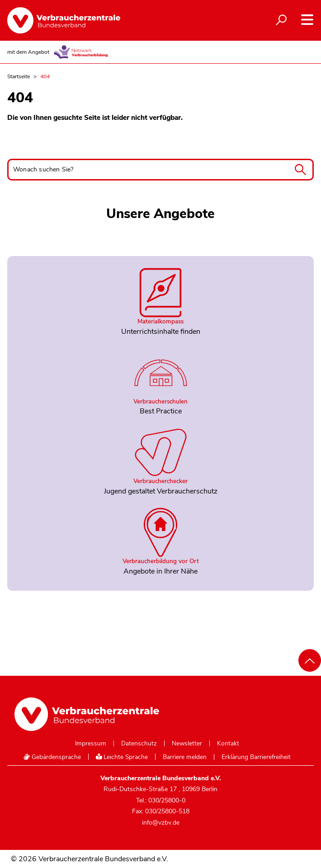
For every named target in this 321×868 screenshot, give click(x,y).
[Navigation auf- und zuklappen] (307, 20)
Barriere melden (185, 757)
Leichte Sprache (122, 757)
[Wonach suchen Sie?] (160, 170)
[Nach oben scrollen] (310, 660)
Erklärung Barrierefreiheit (256, 757)
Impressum (91, 744)
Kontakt (228, 744)
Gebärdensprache (52, 757)
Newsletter (187, 744)
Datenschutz (139, 744)
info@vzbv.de (161, 823)
